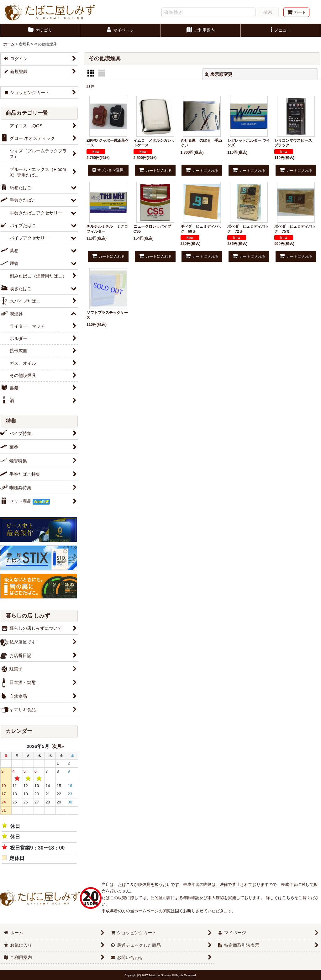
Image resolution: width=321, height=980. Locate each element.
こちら (288, 898)
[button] (281, 30)
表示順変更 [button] (218, 74)
